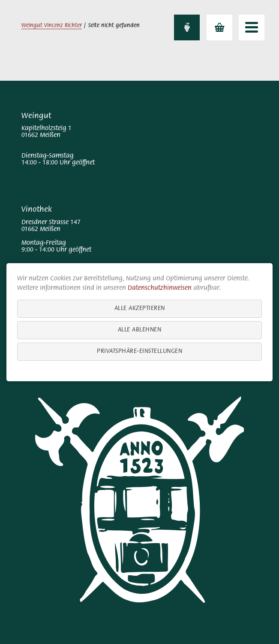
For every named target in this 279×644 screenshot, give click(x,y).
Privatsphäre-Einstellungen (139, 351)
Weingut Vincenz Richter (52, 26)
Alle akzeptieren (140, 308)
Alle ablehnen (140, 330)
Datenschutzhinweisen (160, 288)
